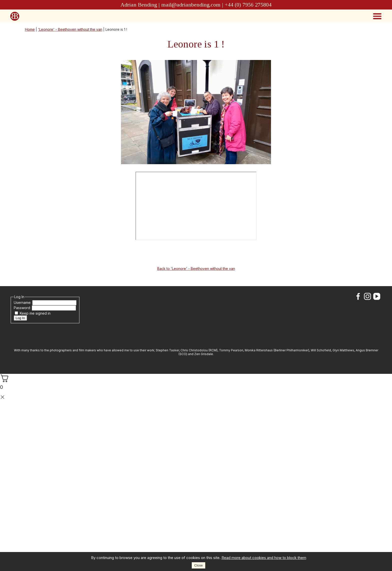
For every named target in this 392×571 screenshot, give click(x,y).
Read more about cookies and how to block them (264, 558)
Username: (23, 302)
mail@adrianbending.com (191, 5)
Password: (23, 308)
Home (30, 29)
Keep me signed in (35, 313)
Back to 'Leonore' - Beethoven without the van (196, 269)
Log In (20, 318)
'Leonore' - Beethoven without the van (70, 29)
